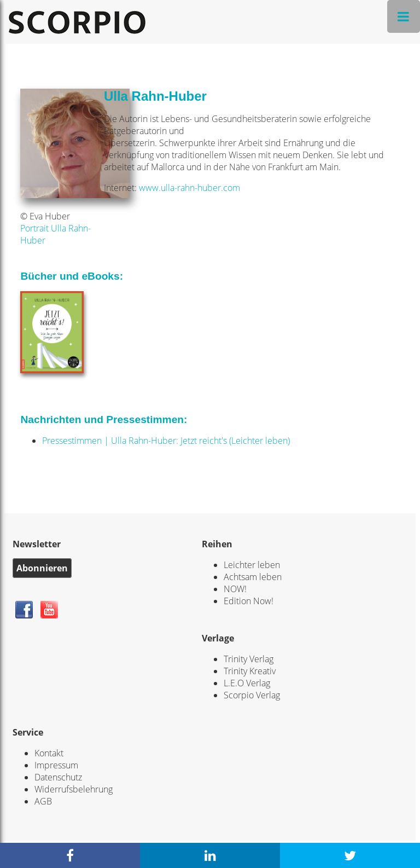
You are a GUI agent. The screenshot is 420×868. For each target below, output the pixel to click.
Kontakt (49, 753)
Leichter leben (252, 565)
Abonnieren (42, 568)
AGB (43, 801)
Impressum (56, 765)
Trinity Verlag (249, 659)
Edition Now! (249, 601)
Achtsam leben (253, 577)
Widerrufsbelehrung (74, 789)
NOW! (235, 589)
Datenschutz (58, 777)
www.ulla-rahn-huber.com (189, 188)
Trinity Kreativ (250, 671)
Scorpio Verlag (252, 695)
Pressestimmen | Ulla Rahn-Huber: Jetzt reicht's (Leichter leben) (166, 441)
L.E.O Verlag (247, 683)
